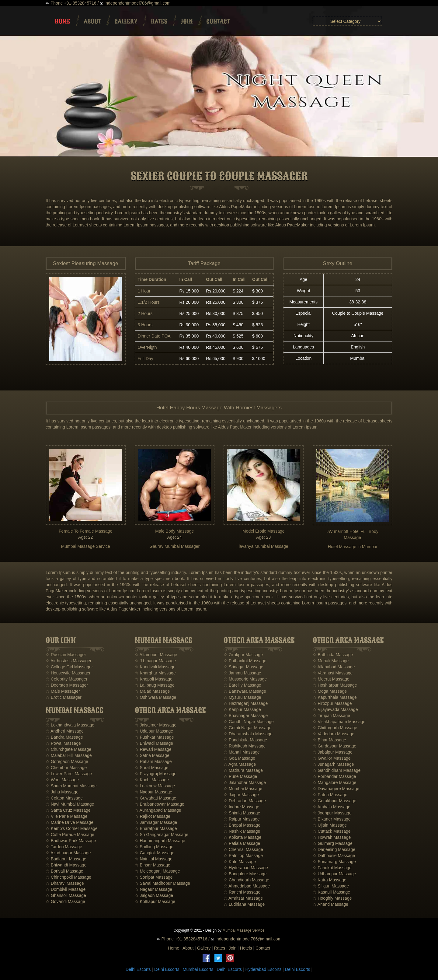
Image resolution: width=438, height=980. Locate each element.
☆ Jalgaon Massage (154, 895)
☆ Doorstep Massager (67, 685)
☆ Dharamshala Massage (248, 734)
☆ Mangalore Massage (335, 782)
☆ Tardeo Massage (64, 847)
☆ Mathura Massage (243, 770)
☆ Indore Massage (241, 807)
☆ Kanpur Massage (242, 709)
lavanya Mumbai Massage (264, 546)
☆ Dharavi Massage (65, 883)
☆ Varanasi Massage (333, 673)
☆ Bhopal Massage (242, 825)
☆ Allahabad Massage (334, 667)
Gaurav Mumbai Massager (174, 546)
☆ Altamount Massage (156, 655)
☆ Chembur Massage (66, 768)
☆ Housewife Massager (68, 673)
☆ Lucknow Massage (155, 786)
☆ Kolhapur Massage (155, 901)
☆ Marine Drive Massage (70, 822)
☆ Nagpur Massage (154, 792)
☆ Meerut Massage (331, 679)
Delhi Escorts (138, 969)
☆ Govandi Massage (65, 901)
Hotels (246, 948)
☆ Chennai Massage (243, 849)
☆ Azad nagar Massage (68, 853)
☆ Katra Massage (330, 880)
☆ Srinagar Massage (243, 667)
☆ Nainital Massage (154, 859)
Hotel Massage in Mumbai (353, 547)
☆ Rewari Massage (153, 749)
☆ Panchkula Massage (245, 740)
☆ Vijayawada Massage (335, 709)
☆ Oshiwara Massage (156, 697)
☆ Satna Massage (152, 755)
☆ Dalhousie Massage (334, 856)
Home (63, 21)
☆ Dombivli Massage (66, 889)
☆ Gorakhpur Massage (335, 801)
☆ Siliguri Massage (331, 886)
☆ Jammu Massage (242, 673)
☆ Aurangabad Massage (158, 810)
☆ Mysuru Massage (242, 697)
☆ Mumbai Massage (243, 789)
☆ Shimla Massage (242, 813)
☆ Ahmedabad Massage (247, 886)
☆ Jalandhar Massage (245, 782)
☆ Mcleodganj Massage (157, 871)
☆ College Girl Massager (69, 667)
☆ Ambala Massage (332, 807)
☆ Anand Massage (330, 904)
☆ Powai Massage (63, 743)
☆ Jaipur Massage (241, 795)
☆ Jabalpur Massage (333, 752)
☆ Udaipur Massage (154, 731)
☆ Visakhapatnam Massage (339, 722)
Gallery (126, 21)
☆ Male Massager (63, 691)
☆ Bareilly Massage (242, 685)
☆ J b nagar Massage (155, 661)
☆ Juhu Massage (62, 792)
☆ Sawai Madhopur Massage (163, 883)
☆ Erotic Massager (64, 697)
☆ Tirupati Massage (332, 716)
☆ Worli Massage (62, 780)
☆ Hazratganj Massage (246, 703)
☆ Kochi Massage (152, 780)
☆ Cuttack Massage (332, 831)
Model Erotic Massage (264, 531)
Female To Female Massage (85, 531)
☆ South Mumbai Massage (71, 786)
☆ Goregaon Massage (67, 761)
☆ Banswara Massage (245, 691)
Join (187, 21)
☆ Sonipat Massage (154, 877)
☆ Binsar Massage (153, 865)
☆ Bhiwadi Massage (154, 743)
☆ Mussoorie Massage (245, 679)
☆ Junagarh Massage (333, 764)
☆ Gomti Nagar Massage (247, 728)
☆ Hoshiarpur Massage (335, 685)
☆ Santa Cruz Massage (68, 810)
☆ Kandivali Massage (155, 667)
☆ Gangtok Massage (155, 853)
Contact (218, 21)
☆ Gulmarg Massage (333, 843)
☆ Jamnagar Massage (156, 822)
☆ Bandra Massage (64, 737)
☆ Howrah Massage (332, 837)
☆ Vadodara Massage (334, 734)
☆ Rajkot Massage (153, 816)
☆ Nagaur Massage (154, 889)
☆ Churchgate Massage (68, 749)
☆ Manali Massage (242, 752)
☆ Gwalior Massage (332, 758)
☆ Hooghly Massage (332, 898)
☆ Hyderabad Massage (246, 868)
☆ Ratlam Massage (153, 761)
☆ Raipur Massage (242, 819)
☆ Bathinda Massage (333, 655)
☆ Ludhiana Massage (244, 904)
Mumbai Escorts (198, 969)
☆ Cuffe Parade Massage (70, 835)
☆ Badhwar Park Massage (71, 841)
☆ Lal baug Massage (155, 685)
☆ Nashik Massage (242, 831)
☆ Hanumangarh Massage (160, 841)
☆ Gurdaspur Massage (335, 746)
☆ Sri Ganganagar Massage (162, 835)
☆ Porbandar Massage (334, 776)
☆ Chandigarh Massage (246, 880)
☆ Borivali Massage (64, 871)
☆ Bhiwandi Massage (66, 865)
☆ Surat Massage (152, 768)
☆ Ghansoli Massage (66, 895)
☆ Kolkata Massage (242, 837)
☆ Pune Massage (240, 776)
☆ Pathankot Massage (245, 661)
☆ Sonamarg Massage (334, 862)
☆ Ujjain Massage (330, 825)
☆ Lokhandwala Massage (70, 725)
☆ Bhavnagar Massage (246, 716)
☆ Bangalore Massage (245, 874)
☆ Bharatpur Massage (156, 828)
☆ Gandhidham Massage (337, 770)
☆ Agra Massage (240, 764)
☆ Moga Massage (330, 691)
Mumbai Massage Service (86, 546)
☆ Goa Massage (239, 758)
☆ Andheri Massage (65, 731)
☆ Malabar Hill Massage (69, 755)
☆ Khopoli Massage (154, 679)
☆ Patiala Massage (242, 843)
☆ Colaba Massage (64, 798)
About (92, 21)
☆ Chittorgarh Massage (335, 728)
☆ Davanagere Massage (336, 789)
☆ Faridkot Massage (332, 868)
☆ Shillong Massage (154, 847)
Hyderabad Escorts (263, 969)
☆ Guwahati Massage (156, 798)
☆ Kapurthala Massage (335, 697)
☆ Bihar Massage (329, 740)
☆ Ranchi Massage (242, 892)
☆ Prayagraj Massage (156, 774)
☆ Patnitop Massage (243, 856)
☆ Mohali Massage (331, 661)
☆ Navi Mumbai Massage (70, 804)
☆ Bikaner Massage (332, 819)
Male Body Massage (174, 531)
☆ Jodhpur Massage (332, 813)
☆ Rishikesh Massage (245, 746)
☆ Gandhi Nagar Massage (249, 722)
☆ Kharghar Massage (155, 673)
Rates (159, 21)
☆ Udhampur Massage (334, 874)
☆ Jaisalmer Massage (156, 725)
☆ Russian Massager (66, 655)
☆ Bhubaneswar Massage (160, 804)
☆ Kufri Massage (240, 862)
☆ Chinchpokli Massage (68, 877)
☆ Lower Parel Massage (69, 774)
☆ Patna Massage (330, 795)
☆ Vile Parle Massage (66, 816)
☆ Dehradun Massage (245, 801)
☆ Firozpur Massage (332, 703)
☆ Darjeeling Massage (334, 849)
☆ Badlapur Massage (66, 859)
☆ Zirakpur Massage (243, 655)
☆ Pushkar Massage (154, 737)
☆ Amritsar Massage (243, 898)
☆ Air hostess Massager (69, 661)
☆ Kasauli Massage (332, 892)
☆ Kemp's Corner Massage (72, 828)
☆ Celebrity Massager (67, 679)
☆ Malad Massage (152, 691)
